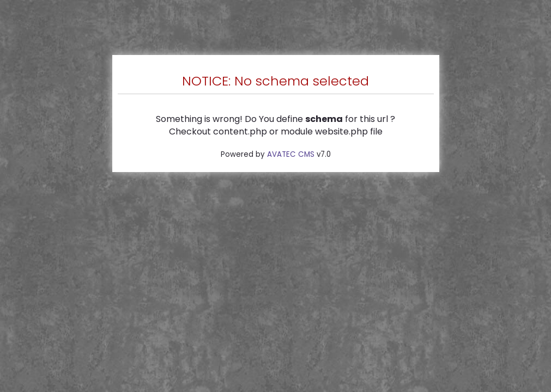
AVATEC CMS (291, 154)
